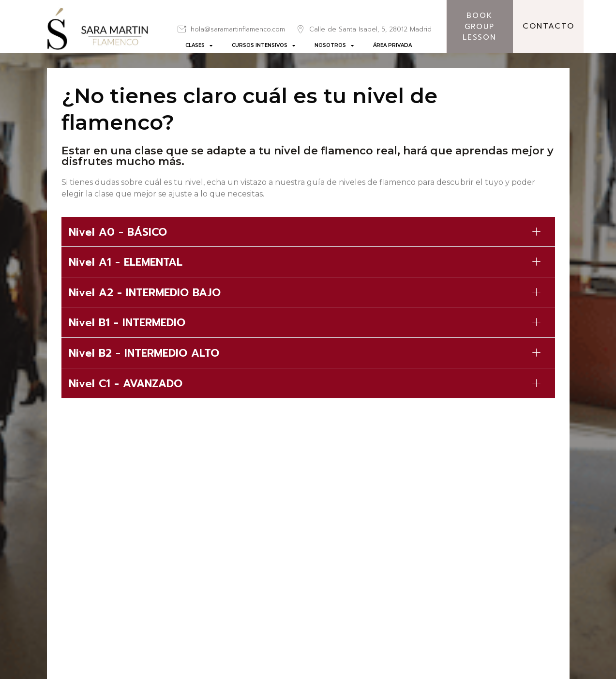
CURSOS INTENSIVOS (263, 45)
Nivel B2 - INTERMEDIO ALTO (144, 353)
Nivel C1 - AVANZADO (126, 384)
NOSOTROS (334, 45)
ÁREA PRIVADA (392, 45)
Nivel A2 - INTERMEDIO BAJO (145, 293)
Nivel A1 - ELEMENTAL (126, 262)
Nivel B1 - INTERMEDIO (127, 323)
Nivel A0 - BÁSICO (118, 232)
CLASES (199, 45)
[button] (308, 232)
